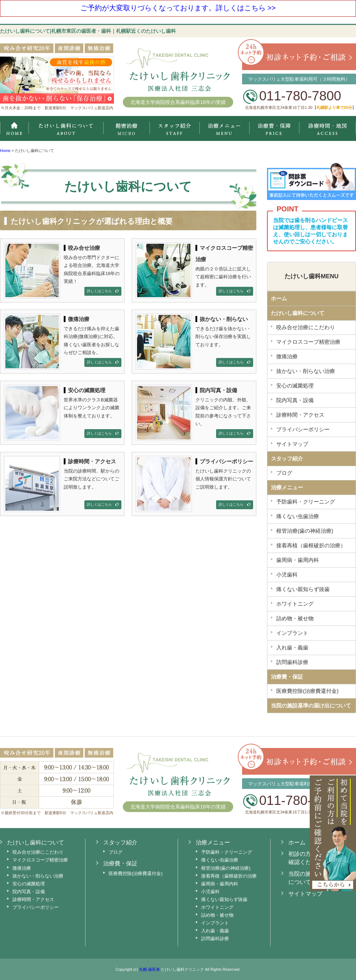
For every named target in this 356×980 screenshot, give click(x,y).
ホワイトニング (217, 907)
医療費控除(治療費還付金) (136, 873)
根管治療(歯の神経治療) (226, 868)
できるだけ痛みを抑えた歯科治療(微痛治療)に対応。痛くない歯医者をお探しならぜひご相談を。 (63, 340)
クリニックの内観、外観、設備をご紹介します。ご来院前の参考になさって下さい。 (194, 411)
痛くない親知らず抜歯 (224, 899)
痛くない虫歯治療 (220, 860)
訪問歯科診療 (215, 939)
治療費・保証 (274, 128)
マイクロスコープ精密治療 (126, 128)
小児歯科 (210, 892)
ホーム (14, 128)
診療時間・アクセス (33, 899)
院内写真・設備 (29, 892)
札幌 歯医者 (150, 969)
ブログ (116, 852)
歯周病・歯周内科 (220, 884)
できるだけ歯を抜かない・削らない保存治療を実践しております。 (194, 340)
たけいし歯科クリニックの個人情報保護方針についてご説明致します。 (194, 483)
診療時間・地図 (328, 128)
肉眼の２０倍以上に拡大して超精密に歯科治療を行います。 (194, 269)
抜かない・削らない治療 (38, 876)
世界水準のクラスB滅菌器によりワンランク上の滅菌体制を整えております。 (63, 411)
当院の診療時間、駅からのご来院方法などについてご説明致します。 (63, 483)
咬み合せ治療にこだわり (38, 852)
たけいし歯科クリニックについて (66, 128)
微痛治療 (22, 868)
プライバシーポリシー (36, 907)
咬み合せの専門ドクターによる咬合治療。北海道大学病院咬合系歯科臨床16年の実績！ (63, 269)
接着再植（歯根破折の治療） (231, 876)
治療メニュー (224, 128)
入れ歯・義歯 (215, 931)
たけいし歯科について (298, 313)
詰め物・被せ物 (217, 915)
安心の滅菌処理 (29, 884)
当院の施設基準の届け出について (311, 705)
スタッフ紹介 (174, 128)
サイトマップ (305, 894)
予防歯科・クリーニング (227, 852)
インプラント (215, 923)
